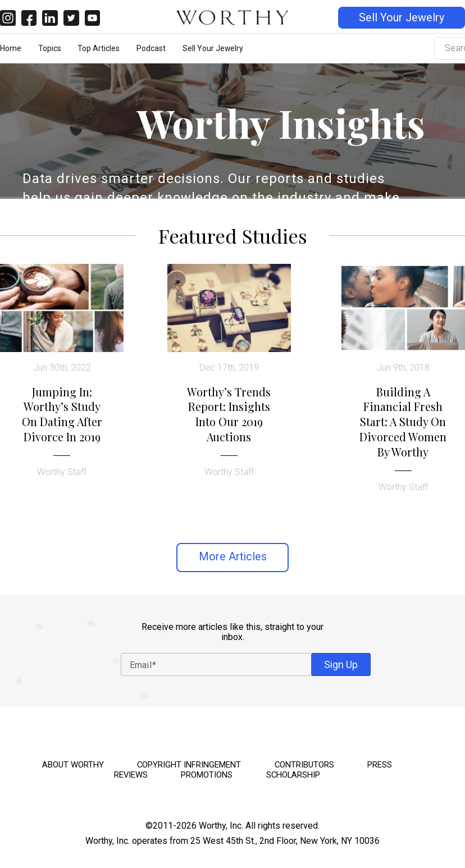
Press (380, 765)
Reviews (131, 775)
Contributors (304, 765)
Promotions (207, 775)
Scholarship (293, 775)
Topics (50, 48)
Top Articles (99, 48)
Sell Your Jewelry (402, 18)
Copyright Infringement (189, 765)
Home (11, 48)
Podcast (151, 48)
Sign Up (341, 664)
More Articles (233, 557)
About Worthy (73, 765)
